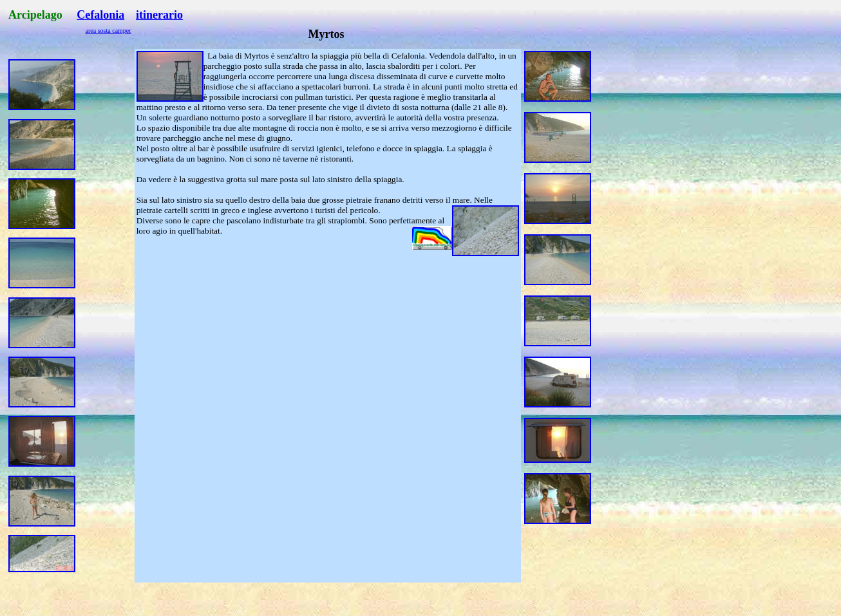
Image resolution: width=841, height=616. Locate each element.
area (92, 31)
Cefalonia (100, 15)
